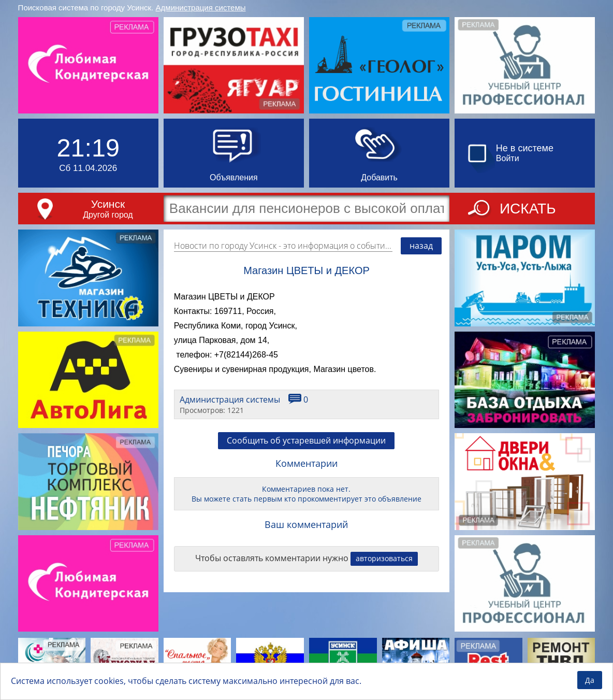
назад (421, 246)
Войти (508, 158)
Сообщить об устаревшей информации (306, 440)
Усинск (108, 204)
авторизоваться (384, 558)
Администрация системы (201, 8)
